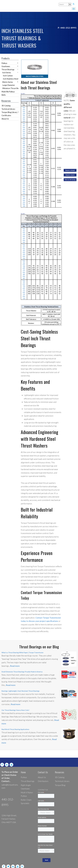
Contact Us (43, 768)
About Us (5, 119)
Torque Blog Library (9, 112)
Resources (60, 768)
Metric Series (8, 82)
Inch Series (7, 73)
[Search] (70, 4)
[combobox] (64, 4)
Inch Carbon (8, 76)
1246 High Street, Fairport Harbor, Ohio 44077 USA (9, 815)
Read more (15, 662)
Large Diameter (9, 85)
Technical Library (8, 109)
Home (23, 768)
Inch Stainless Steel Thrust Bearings (17, 79)
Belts (4, 95)
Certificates (6, 115)
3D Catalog (6, 106)
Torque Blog (60, 781)
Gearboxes (6, 66)
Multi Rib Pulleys (8, 92)
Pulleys (4, 63)
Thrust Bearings (8, 69)
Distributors (43, 777)
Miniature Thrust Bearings (13, 88)
